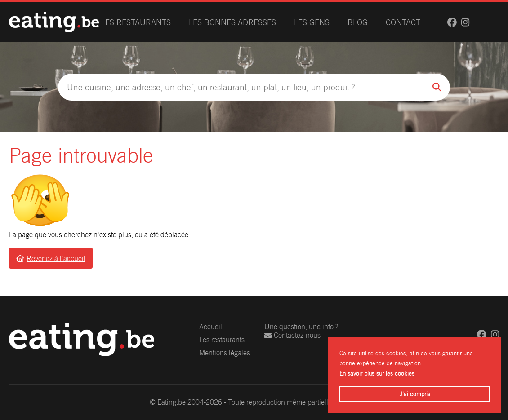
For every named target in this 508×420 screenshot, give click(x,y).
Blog (358, 22)
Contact (403, 22)
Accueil (211, 327)
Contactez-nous (292, 335)
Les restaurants (136, 22)
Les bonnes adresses (232, 22)
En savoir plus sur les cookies (377, 374)
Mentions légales (225, 353)
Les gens (312, 22)
